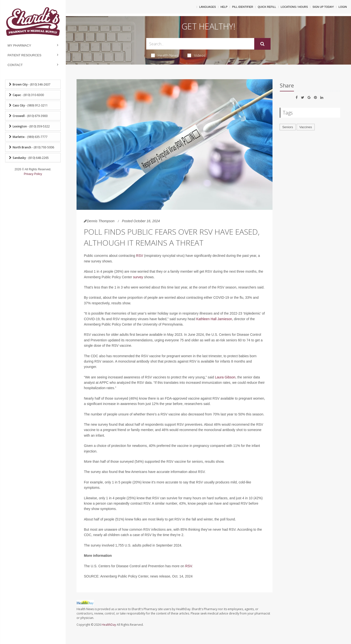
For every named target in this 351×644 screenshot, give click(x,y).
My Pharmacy (19, 45)
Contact (15, 65)
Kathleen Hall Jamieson (214, 319)
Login (343, 7)
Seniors (288, 127)
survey (138, 277)
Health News (165, 55)
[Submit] (262, 44)
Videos (196, 55)
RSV (140, 256)
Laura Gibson (225, 377)
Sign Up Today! (323, 7)
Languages (207, 7)
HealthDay (109, 625)
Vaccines (306, 127)
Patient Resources (24, 55)
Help (224, 7)
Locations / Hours (294, 7)
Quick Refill (267, 7)
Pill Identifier (243, 7)
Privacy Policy (33, 174)
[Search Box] (200, 44)
